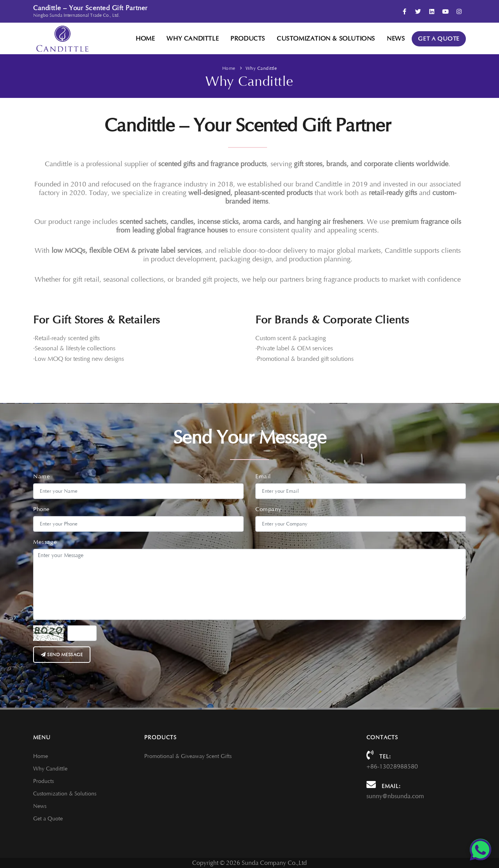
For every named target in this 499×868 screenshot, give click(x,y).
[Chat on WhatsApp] (480, 849)
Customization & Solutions (326, 39)
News (396, 39)
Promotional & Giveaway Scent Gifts (188, 756)
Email (263, 477)
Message (45, 542)
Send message (62, 655)
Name (42, 477)
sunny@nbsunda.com (395, 796)
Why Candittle (193, 39)
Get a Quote (439, 39)
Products (248, 39)
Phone (42, 509)
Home (145, 39)
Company (268, 509)
